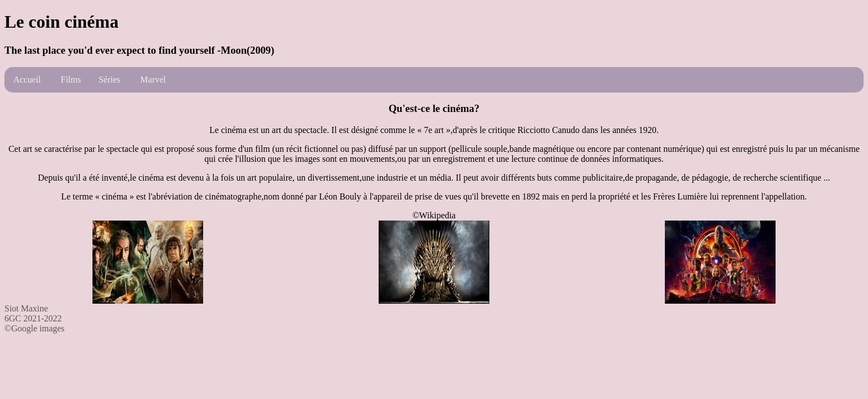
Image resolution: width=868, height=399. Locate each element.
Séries (109, 80)
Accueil (27, 80)
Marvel (153, 80)
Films (71, 80)
